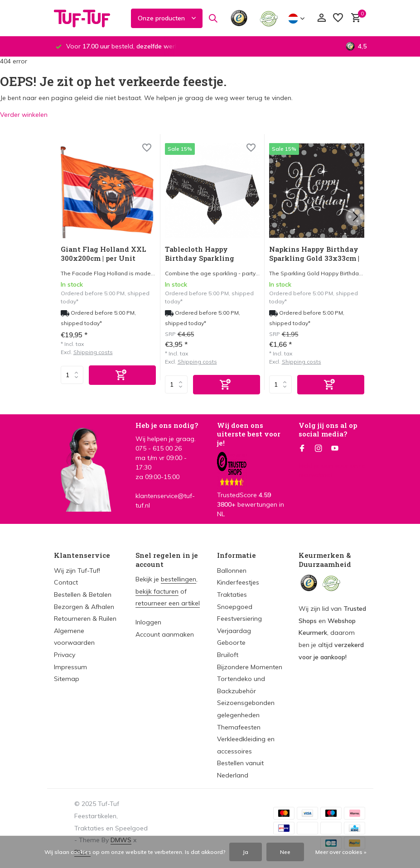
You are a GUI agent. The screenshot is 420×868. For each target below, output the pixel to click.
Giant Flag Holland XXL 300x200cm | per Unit (104, 254)
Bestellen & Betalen (83, 595)
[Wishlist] (147, 149)
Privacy (65, 655)
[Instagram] (319, 449)
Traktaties (232, 595)
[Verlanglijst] (338, 18)
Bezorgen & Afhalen (84, 607)
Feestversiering (239, 619)
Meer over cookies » (341, 852)
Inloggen (148, 622)
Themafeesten (239, 727)
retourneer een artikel (168, 603)
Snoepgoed (235, 607)
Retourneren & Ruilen (85, 619)
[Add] (122, 375)
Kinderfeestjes (238, 582)
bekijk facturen (157, 591)
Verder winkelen (24, 115)
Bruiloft (228, 655)
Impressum (70, 667)
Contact (66, 582)
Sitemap (67, 679)
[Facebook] (302, 449)
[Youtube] (335, 449)
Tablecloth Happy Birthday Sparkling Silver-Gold (200, 254)
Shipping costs (93, 352)
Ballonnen (232, 571)
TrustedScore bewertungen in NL (251, 492)
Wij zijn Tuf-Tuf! (77, 571)
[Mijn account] (321, 18)
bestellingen (179, 579)
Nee (285, 852)
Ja (246, 852)
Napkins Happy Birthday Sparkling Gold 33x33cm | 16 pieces (314, 254)
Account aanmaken (165, 634)
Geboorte (231, 643)
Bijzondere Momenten (250, 667)
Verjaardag (234, 631)
